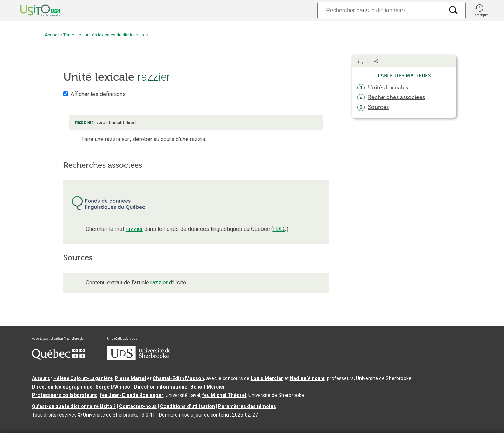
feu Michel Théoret (224, 395)
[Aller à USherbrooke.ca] (139, 359)
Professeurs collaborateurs (64, 395)
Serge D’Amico (113, 387)
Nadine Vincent (307, 378)
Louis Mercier (267, 378)
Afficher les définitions (98, 94)
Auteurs (41, 378)
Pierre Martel (130, 378)
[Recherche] (381, 10)
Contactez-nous (138, 406)
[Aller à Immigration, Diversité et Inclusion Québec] (58, 358)
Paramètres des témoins (247, 406)
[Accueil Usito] (33, 11)
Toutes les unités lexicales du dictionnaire (104, 35)
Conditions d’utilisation (187, 406)
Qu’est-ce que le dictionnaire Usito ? (74, 406)
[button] (479, 11)
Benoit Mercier (208, 387)
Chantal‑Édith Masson (178, 378)
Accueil (52, 35)
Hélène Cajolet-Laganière (83, 378)
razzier (134, 229)
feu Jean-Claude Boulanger (132, 395)
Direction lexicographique (62, 387)
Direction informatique (161, 387)
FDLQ (280, 229)
